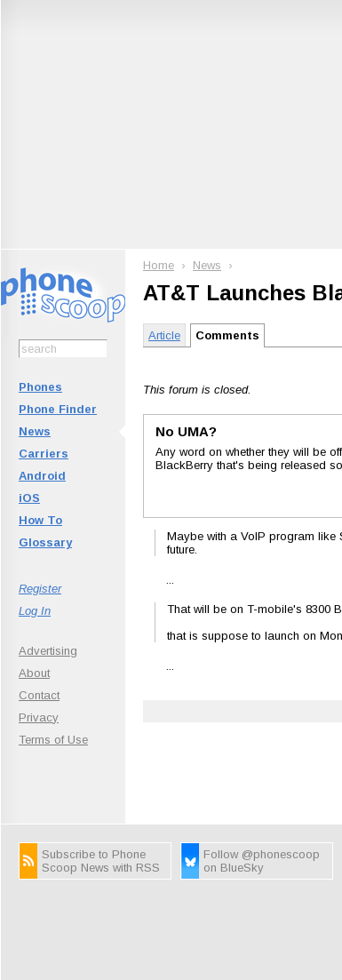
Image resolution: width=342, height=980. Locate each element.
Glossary (45, 542)
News (35, 431)
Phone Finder (58, 409)
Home (159, 265)
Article (164, 335)
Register (40, 589)
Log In (35, 611)
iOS (29, 498)
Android (42, 476)
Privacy (39, 717)
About (34, 673)
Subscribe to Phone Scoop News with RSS (101, 861)
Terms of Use (53, 740)
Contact (39, 695)
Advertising (48, 651)
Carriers (44, 454)
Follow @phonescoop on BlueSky (262, 861)
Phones (40, 387)
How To (40, 520)
